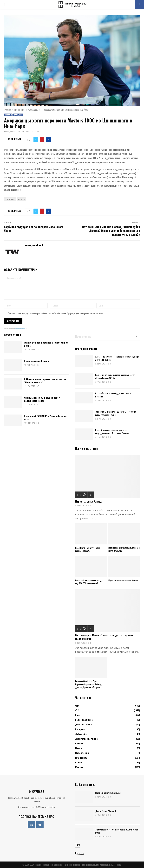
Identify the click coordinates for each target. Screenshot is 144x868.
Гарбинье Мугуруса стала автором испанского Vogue (34, 229)
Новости (8, 115)
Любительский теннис (86, 739)
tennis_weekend (10, 131)
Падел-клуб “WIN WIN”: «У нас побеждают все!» (46, 417)
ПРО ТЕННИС (18, 115)
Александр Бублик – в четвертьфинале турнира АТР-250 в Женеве (117, 358)
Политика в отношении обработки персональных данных (96, 865)
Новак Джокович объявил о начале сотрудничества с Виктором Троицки (112, 431)
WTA (77, 705)
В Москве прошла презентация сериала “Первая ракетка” (45, 381)
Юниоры (79, 767)
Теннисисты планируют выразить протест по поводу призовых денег (116, 413)
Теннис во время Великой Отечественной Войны (46, 344)
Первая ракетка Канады (37, 361)
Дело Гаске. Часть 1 (106, 811)
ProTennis (10, 199)
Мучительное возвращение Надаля (123, 580)
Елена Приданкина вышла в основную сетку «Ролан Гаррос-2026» (115, 376)
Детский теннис (83, 724)
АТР (77, 710)
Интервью (80, 729)
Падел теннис (82, 753)
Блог (78, 715)
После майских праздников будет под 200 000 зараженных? (89, 582)
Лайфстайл (81, 734)
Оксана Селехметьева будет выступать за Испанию (114, 395)
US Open (21, 199)
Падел (79, 748)
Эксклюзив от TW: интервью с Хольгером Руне (117, 831)
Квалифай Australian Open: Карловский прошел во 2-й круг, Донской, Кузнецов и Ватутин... (89, 684)
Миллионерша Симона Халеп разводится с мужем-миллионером (104, 637)
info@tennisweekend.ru (45, 807)
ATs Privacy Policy (20, 328)
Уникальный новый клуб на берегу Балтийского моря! (42, 399)
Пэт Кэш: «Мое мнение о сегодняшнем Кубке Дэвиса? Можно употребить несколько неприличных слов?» (111, 231)
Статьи (79, 762)
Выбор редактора (84, 720)
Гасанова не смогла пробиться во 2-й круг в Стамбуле (124, 549)
